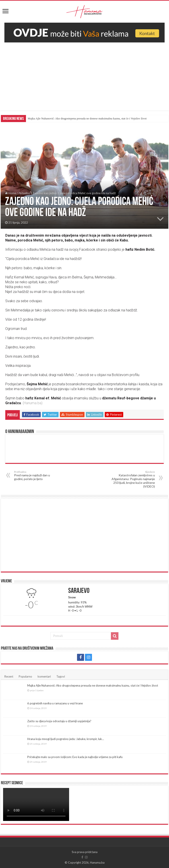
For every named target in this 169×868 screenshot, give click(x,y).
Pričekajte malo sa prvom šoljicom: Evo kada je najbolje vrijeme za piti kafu (75, 757)
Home (11, 193)
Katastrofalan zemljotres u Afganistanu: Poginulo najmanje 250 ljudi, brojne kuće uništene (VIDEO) (132, 479)
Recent (9, 676)
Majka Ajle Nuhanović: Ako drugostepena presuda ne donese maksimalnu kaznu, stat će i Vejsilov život (87, 118)
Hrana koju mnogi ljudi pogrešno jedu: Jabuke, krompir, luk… (66, 739)
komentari (44, 676)
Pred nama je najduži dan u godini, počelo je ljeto (37, 476)
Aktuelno (24, 193)
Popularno (25, 676)
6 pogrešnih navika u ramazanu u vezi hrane (55, 703)
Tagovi (61, 676)
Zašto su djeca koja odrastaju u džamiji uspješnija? (59, 721)
